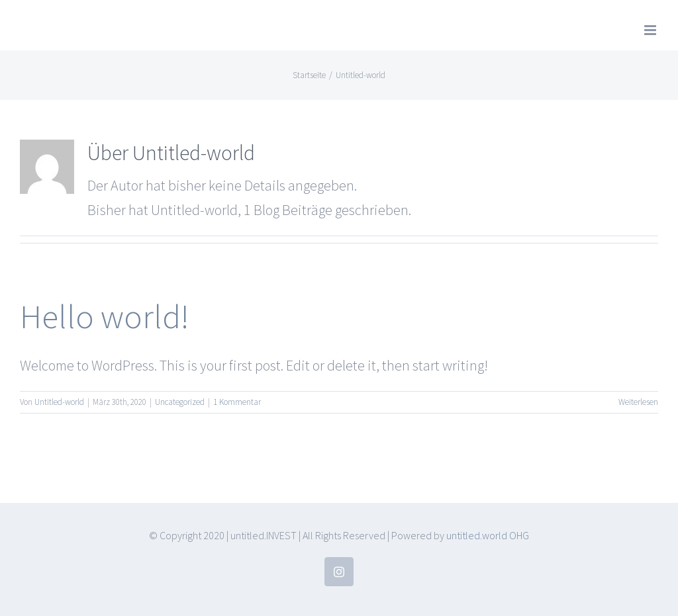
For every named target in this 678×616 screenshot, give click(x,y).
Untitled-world (59, 402)
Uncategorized (180, 402)
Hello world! (104, 316)
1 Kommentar (237, 402)
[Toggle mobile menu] (651, 30)
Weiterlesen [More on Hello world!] (638, 402)
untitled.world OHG (488, 535)
